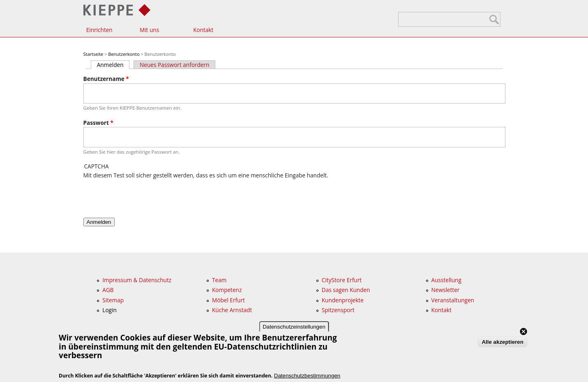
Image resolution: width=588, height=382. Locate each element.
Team (219, 280)
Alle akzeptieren (502, 342)
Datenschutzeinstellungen (294, 327)
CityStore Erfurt (342, 280)
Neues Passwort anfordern (174, 65)
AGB (108, 290)
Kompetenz (227, 290)
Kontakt (203, 30)
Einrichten (99, 30)
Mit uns (149, 30)
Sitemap (113, 300)
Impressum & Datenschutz (137, 280)
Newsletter (446, 290)
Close (523, 331)
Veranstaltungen (453, 300)
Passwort (98, 123)
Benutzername (106, 79)
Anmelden (113, 65)
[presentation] (146, 196)
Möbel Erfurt (228, 300)
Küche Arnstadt (232, 310)
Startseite (93, 54)
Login (109, 310)
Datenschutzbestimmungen (307, 376)
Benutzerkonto (124, 54)
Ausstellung (446, 280)
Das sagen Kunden (346, 290)
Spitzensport (338, 310)
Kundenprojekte (343, 300)
